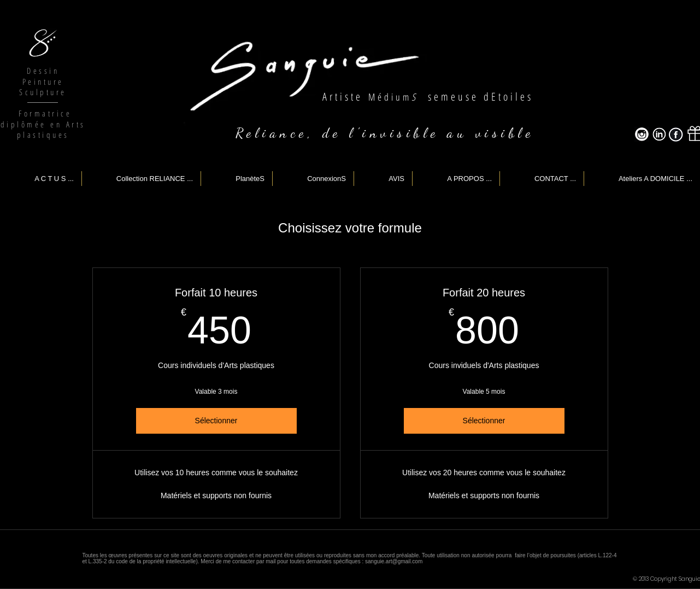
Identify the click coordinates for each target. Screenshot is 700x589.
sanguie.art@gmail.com (394, 561)
